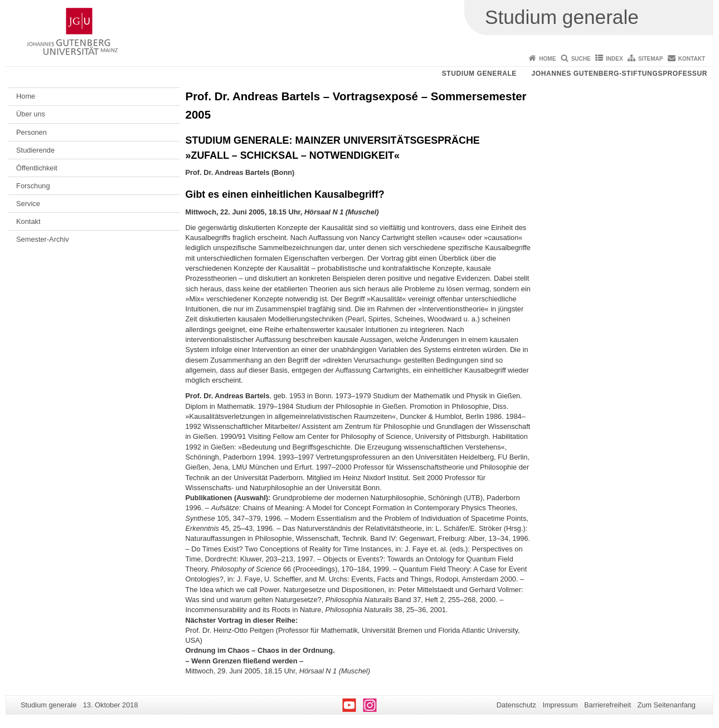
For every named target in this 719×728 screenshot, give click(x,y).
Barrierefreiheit (608, 705)
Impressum (560, 705)
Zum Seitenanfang (666, 705)
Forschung (33, 186)
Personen (31, 132)
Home (547, 59)
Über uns (31, 114)
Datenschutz (516, 705)
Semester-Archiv (43, 239)
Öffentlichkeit (37, 168)
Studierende (35, 150)
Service (28, 204)
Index (614, 59)
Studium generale (479, 74)
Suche (581, 59)
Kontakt (692, 59)
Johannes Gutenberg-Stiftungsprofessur (619, 74)
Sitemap (650, 59)
